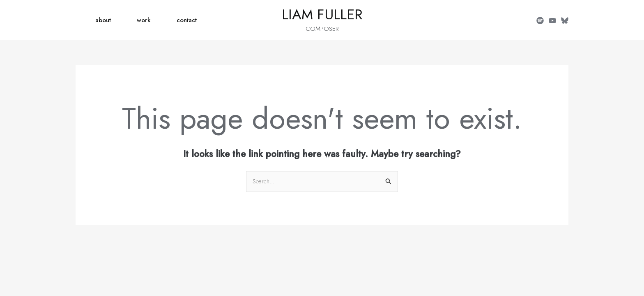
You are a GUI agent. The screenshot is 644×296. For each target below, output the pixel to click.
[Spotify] (540, 21)
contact (187, 20)
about (103, 20)
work (144, 20)
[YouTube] (552, 21)
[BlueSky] (565, 21)
